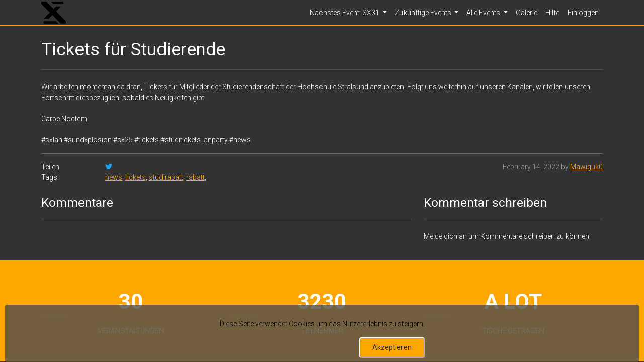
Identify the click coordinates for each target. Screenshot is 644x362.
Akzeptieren (392, 347)
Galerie (527, 13)
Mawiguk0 (586, 167)
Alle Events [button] (484, 13)
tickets (136, 177)
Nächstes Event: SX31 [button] (345, 13)
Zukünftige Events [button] (424, 13)
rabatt (195, 177)
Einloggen (583, 13)
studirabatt (166, 177)
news (114, 177)
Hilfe (552, 13)
